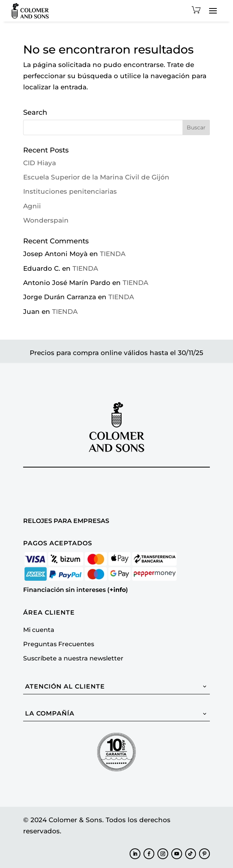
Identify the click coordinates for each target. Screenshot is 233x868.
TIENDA (113, 254)
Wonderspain (46, 220)
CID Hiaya (40, 163)
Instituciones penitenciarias (70, 191)
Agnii (32, 206)
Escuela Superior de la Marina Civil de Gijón (96, 177)
